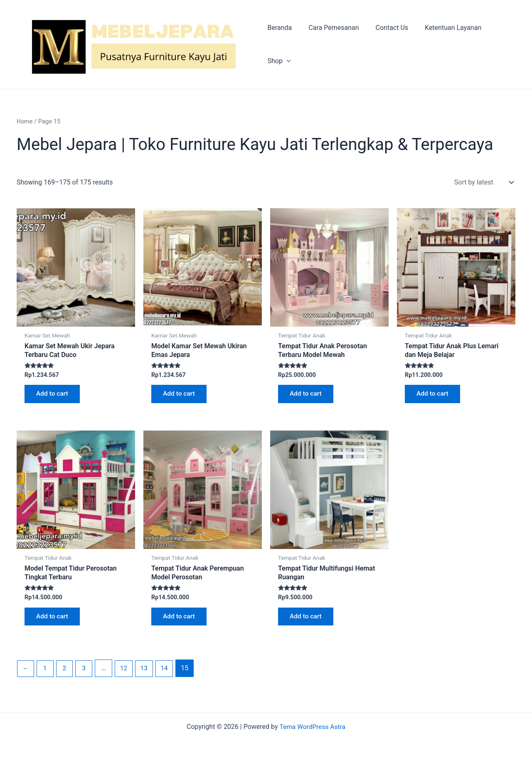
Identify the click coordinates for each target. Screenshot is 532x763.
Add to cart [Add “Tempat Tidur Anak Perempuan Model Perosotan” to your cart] (180, 620)
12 (126, 673)
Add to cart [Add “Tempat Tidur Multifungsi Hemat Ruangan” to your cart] (307, 620)
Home (25, 122)
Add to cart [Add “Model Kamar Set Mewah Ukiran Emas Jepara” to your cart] (180, 395)
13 (147, 673)
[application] (505, 45)
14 (167, 673)
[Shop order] (482, 183)
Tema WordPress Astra (312, 727)
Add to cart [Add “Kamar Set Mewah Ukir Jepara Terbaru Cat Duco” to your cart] (53, 395)
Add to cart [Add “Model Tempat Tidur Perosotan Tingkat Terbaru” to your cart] (53, 620)
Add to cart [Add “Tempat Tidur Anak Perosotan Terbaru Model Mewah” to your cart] (307, 395)
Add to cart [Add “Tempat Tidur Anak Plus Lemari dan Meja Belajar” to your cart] (434, 395)
